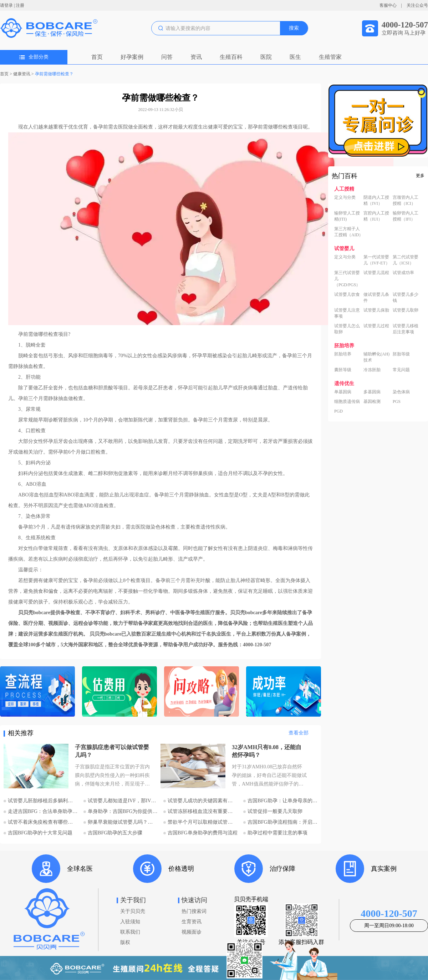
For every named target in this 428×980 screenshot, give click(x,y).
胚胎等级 (401, 354)
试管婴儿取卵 (406, 310)
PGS (397, 401)
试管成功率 (403, 273)
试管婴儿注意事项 (347, 313)
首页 (97, 57)
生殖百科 (231, 57)
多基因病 (372, 392)
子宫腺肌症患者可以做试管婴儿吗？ (112, 751)
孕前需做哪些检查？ (54, 74)
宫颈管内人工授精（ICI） (406, 200)
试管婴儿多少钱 (406, 297)
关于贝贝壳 (133, 911)
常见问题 (401, 370)
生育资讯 (192, 922)
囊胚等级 (343, 370)
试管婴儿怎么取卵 (347, 329)
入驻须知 (130, 922)
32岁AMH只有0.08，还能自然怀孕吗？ (267, 751)
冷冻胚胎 (372, 370)
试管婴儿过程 (376, 326)
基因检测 (372, 401)
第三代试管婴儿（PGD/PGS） (347, 279)
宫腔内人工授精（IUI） (376, 216)
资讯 (196, 57)
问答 (167, 57)
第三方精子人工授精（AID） (349, 232)
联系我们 (130, 932)
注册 (20, 5)
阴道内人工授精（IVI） (376, 200)
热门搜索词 (194, 911)
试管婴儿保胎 (376, 310)
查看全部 (299, 733)
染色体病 (401, 392)
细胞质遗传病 (347, 401)
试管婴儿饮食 (347, 294)
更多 (420, 176)
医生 (295, 57)
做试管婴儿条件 (376, 297)
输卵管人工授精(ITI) (347, 216)
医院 (266, 57)
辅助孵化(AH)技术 (376, 357)
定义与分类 (345, 197)
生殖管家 (330, 57)
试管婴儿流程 (376, 273)
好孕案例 (132, 57)
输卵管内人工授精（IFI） (406, 216)
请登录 (6, 5)
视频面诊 (192, 932)
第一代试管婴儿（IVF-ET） (377, 260)
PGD (338, 411)
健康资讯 (22, 74)
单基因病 (343, 392)
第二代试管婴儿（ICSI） (406, 260)
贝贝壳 (26, 613)
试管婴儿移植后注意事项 (406, 329)
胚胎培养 (343, 354)
